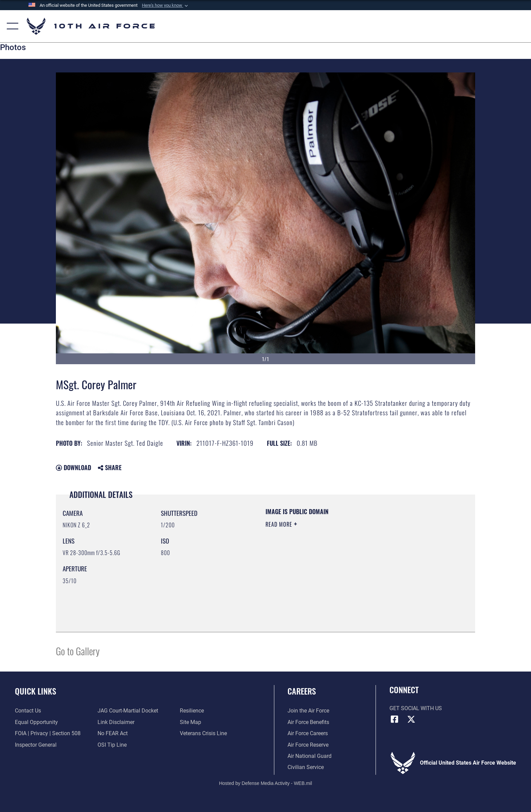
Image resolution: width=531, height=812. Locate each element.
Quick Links (36, 691)
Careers (302, 691)
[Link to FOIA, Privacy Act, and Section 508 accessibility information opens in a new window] (48, 733)
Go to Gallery (78, 651)
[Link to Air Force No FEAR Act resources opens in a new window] (113, 733)
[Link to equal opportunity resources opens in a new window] (36, 722)
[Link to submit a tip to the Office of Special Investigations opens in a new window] (112, 745)
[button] (166, 5)
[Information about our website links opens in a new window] (116, 722)
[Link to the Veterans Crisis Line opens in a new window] (203, 733)
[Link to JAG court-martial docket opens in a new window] (128, 711)
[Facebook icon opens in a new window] (395, 719)
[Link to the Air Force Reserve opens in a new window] (308, 745)
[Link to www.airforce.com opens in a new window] (308, 711)
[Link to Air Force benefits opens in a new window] (308, 722)
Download (73, 467)
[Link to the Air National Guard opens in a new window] (310, 756)
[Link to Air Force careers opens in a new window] (308, 733)
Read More (280, 524)
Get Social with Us (416, 708)
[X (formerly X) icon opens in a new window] (411, 719)
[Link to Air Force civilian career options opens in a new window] (306, 767)
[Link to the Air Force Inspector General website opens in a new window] (36, 745)
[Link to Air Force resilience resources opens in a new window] (192, 711)
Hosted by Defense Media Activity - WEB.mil (266, 783)
